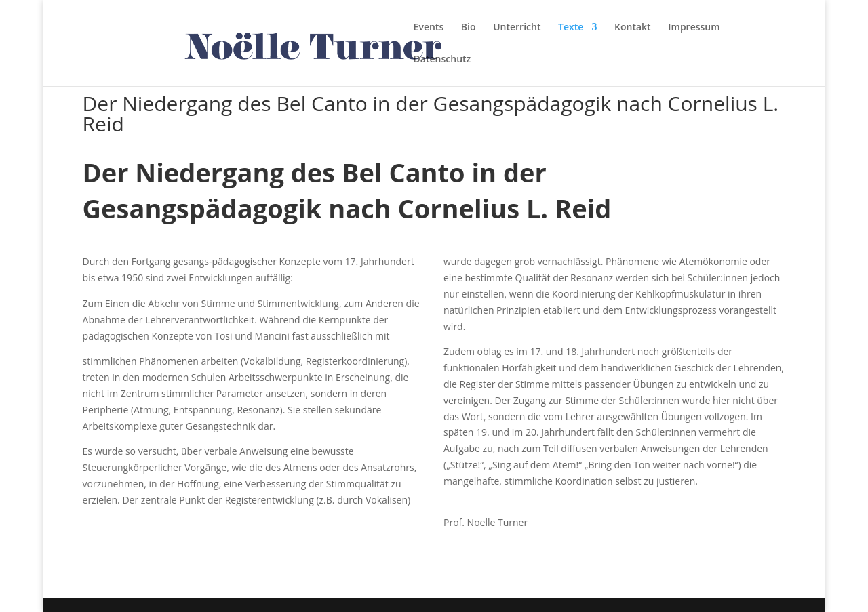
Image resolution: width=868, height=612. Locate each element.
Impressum (694, 28)
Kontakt (633, 28)
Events (429, 28)
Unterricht (517, 28)
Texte (571, 28)
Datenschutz (442, 60)
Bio (469, 28)
